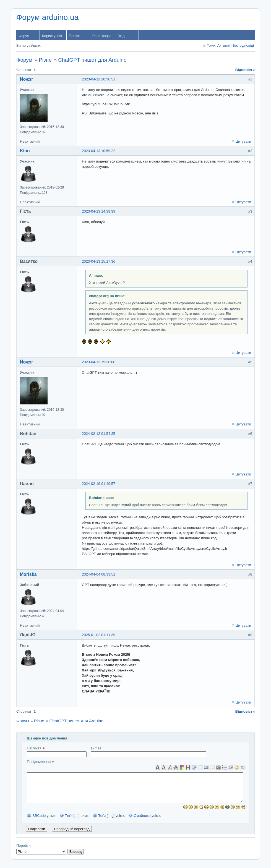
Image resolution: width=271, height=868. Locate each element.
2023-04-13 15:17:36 (99, 261)
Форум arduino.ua (47, 17)
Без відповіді (243, 45)
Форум (24, 36)
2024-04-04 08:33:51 (99, 574)
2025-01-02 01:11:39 (99, 635)
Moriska (28, 574)
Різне (45, 60)
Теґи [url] (72, 816)
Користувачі (52, 36)
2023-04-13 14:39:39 (99, 211)
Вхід (121, 36)
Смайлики (142, 816)
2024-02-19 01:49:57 (99, 484)
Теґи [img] (106, 816)
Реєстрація (101, 36)
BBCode (39, 816)
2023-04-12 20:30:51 (99, 79)
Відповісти (245, 70)
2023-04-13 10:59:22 (99, 151)
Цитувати (243, 141)
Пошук (74, 36)
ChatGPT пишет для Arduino (92, 60)
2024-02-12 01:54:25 (99, 434)
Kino (25, 151)
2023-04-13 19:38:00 (99, 362)
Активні (224, 45)
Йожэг (27, 79)
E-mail (148, 752)
